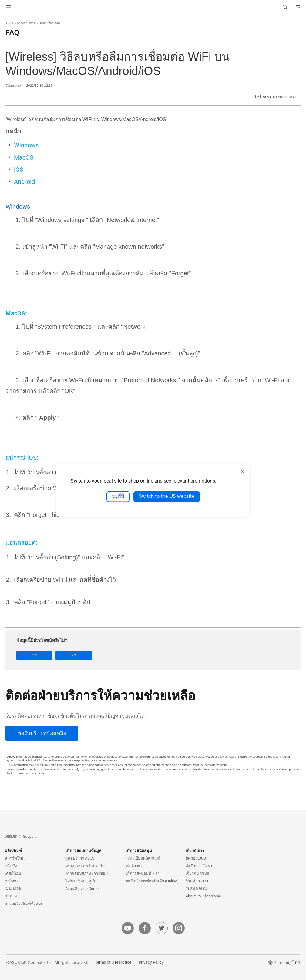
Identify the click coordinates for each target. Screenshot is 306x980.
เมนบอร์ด (13, 889)
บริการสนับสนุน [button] (139, 851)
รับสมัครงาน (196, 889)
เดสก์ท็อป (13, 873)
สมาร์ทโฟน (15, 858)
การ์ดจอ (12, 881)
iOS (19, 170)
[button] (8, 7)
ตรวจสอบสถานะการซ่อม (87, 873)
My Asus (133, 866)
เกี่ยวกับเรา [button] (195, 851)
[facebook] (145, 928)
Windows (26, 145)
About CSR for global (203, 896)
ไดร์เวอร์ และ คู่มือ (81, 881)
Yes (33, 655)
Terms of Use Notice (113, 962)
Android (24, 182)
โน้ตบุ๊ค (11, 866)
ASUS (9, 23)
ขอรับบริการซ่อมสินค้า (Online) (152, 881)
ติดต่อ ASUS (196, 858)
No (70, 655)
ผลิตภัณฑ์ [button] (13, 851)
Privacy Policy (151, 962)
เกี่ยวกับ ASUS (197, 873)
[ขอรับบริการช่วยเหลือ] (42, 733)
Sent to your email (280, 97)
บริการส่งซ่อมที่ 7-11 (143, 873)
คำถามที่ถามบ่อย (50, 23)
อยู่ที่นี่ (118, 497)
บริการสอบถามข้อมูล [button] (83, 851)
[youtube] (128, 928)
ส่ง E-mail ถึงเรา (199, 866)
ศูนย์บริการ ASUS (80, 858)
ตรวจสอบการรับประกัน (85, 866)
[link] (153, 7)
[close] (242, 471)
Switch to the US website (167, 497)
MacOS (24, 157)
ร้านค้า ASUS (197, 881)
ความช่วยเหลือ (26, 23)
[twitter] (162, 928)
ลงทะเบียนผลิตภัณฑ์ (143, 858)
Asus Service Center (82, 889)
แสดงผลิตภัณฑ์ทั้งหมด (24, 904)
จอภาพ (11, 896)
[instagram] (179, 928)
